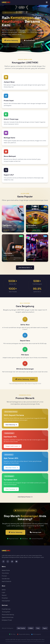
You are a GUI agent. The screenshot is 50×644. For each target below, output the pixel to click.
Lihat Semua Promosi (25, 497)
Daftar (4, 590)
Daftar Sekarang (11, 40)
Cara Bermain (30, 40)
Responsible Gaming (8, 615)
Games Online (6, 570)
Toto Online (5, 573)
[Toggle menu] (47, 2)
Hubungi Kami (35, 532)
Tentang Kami (6, 612)
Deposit (4, 595)
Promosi (4, 576)
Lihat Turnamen (11, 489)
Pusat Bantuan (6, 609)
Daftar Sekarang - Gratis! (25, 379)
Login (3, 592)
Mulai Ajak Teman (12, 468)
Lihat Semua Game (25, 268)
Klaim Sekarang (11, 425)
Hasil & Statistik (7, 581)
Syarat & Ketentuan (8, 617)
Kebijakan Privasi (7, 620)
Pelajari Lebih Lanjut (13, 446)
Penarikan (5, 598)
